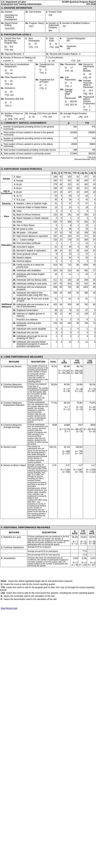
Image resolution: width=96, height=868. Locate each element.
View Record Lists (9, 608)
